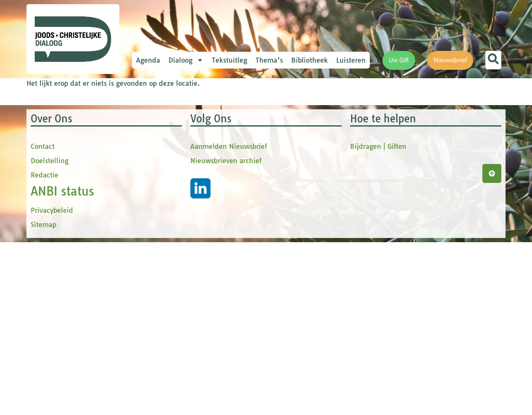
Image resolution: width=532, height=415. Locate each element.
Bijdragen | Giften (378, 319)
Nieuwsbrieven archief (226, 333)
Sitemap (43, 397)
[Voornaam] (209, 160)
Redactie (45, 348)
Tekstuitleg (229, 60)
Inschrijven (209, 238)
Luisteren (351, 60)
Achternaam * (174, 203)
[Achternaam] (209, 216)
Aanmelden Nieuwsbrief (229, 319)
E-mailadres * (174, 119)
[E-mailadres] (209, 132)
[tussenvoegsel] (209, 188)
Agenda (148, 60)
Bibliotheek (309, 60)
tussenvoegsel (175, 175)
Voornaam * (171, 147)
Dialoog (186, 60)
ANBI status (62, 364)
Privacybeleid (52, 383)
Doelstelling (50, 333)
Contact (43, 319)
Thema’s (269, 60)
